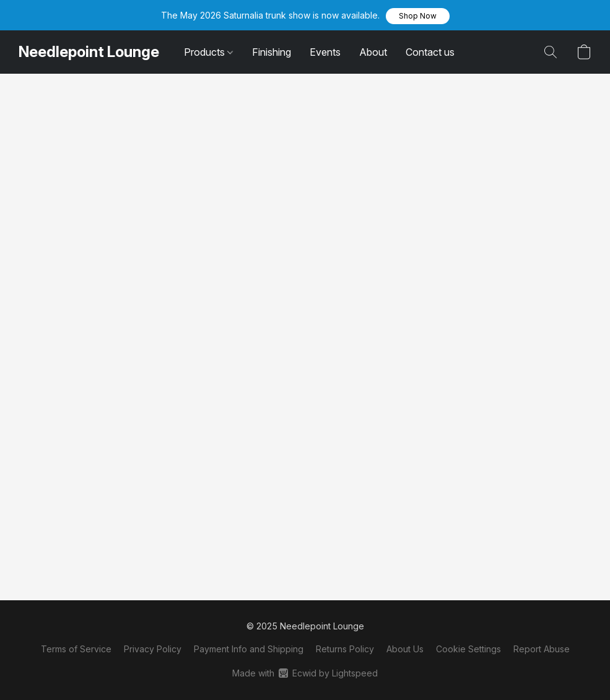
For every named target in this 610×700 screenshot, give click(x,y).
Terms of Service (76, 649)
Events (325, 52)
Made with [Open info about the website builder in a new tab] (305, 673)
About (373, 52)
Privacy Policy (153, 649)
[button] (418, 16)
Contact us (430, 52)
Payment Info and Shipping (249, 649)
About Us (405, 649)
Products (208, 52)
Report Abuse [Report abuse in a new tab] (542, 649)
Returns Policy (345, 649)
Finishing (272, 52)
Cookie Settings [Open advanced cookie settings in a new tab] (468, 649)
